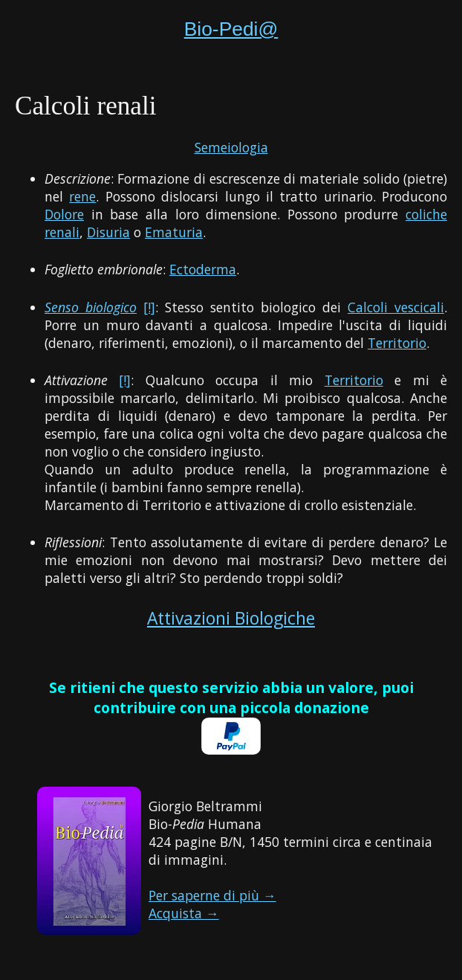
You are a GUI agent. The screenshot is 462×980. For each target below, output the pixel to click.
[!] (149, 307)
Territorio (397, 343)
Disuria (108, 232)
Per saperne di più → (212, 895)
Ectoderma (203, 269)
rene (82, 196)
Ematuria (174, 232)
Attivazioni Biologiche (231, 618)
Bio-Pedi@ (231, 29)
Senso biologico (91, 307)
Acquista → (184, 913)
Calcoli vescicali (396, 307)
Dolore (64, 214)
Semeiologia (231, 147)
